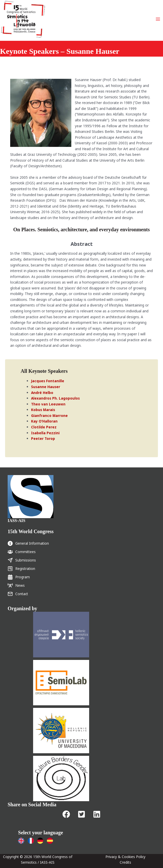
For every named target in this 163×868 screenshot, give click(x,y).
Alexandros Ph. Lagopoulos (55, 398)
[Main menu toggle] (158, 19)
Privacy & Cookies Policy (125, 857)
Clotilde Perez (44, 427)
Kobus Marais (43, 410)
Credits (125, 862)
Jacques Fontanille (48, 381)
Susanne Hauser (46, 387)
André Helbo (42, 393)
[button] (66, 814)
